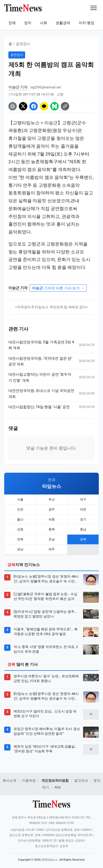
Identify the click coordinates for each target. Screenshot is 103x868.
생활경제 (63, 23)
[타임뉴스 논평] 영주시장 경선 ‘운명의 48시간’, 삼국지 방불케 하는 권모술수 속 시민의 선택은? (46, 579)
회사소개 (9, 781)
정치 (28, 23)
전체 (12, 23)
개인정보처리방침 (55, 781)
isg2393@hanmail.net (45, 87)
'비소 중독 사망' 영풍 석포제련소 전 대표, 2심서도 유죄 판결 (46, 649)
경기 (83, 519)
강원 (20, 529)
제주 (52, 549)
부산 (52, 499)
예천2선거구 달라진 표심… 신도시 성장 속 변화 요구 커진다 (45, 714)
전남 (52, 539)
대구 (83, 499)
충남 (83, 529)
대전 (83, 509)
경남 (20, 549)
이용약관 (29, 781)
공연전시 (23, 44)
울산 (20, 519)
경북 (83, 539)
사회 (44, 23)
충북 (52, 529)
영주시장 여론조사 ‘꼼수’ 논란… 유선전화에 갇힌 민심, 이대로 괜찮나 (46, 678)
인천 (20, 509)
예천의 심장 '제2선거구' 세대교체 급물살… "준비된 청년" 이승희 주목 (45, 749)
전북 (20, 539)
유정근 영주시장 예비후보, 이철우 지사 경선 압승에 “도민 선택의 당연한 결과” (47, 731)
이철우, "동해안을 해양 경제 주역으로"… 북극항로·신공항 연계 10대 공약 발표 (46, 632)
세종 (52, 519)
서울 (20, 499)
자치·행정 (86, 23)
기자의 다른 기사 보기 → (58, 288)
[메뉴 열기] (94, 8)
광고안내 (81, 781)
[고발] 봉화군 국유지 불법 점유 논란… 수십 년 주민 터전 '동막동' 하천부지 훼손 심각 (45, 596)
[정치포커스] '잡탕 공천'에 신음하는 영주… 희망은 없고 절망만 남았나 (45, 614)
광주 (52, 509)
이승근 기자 (18, 87)
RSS (58, 787)
